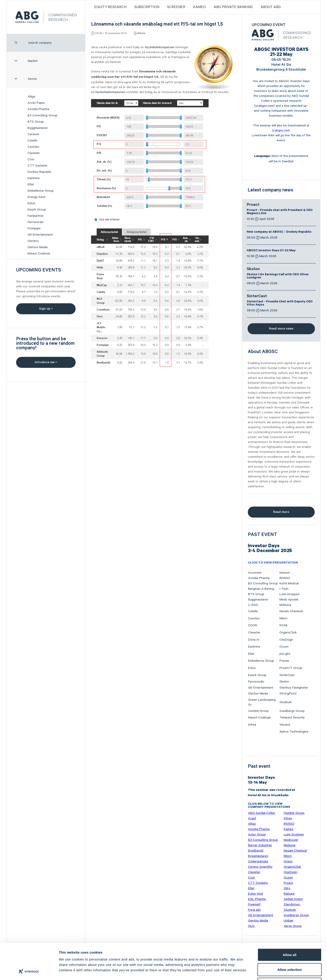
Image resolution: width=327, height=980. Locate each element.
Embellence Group (41, 191)
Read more (281, 512)
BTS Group (36, 122)
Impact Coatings (39, 254)
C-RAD (253, 605)
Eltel (31, 184)
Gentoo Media (38, 247)
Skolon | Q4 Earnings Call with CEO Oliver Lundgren (278, 276)
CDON (253, 625)
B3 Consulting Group (43, 115)
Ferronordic (36, 222)
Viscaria (285, 725)
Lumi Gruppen (290, 594)
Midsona (285, 605)
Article (141, 33)
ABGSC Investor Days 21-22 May (271, 251)
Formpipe (34, 228)
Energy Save (36, 197)
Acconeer (255, 573)
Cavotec (33, 147)
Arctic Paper (36, 103)
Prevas (284, 661)
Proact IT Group (291, 668)
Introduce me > (46, 362)
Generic (33, 241)
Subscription (147, 7)
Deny (290, 951)
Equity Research (110, 7)
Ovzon (284, 647)
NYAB (283, 625)
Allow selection (289, 936)
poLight (285, 654)
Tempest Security (292, 718)
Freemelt (254, 904)
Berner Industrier (260, 845)
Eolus (31, 203)
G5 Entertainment (40, 235)
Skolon (253, 269)
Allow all (290, 921)
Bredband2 (256, 851)
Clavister (34, 153)
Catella (32, 141)
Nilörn (283, 618)
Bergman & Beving (261, 589)
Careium (33, 134)
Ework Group (37, 210)
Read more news (281, 329)
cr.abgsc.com (264, 106)
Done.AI (254, 640)
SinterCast (257, 297)
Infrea (252, 725)
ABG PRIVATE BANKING (233, 7)
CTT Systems (37, 166)
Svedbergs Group (292, 711)
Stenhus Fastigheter (294, 688)
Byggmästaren (38, 128)
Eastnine (34, 178)
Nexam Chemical (291, 611)
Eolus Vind (255, 894)
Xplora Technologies (294, 732)
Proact (253, 205)
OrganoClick (288, 633)
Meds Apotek (289, 600)
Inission (285, 573)
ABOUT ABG (271, 7)
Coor (31, 159)
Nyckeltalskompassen (160, 47)
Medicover (291, 840)
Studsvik (286, 702)
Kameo (199, 7)
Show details (235, 971)
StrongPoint (288, 694)
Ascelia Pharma (38, 109)
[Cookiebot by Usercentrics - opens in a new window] (29, 971)
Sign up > (46, 309)
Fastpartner (36, 216)
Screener (176, 7)
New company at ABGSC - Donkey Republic (279, 232)
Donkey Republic (39, 172)
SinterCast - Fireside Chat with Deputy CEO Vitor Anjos (280, 304)
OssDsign (286, 640)
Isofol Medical (289, 583)
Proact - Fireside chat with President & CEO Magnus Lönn (280, 212)
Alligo (32, 97)
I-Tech (284, 589)
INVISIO (285, 578)
